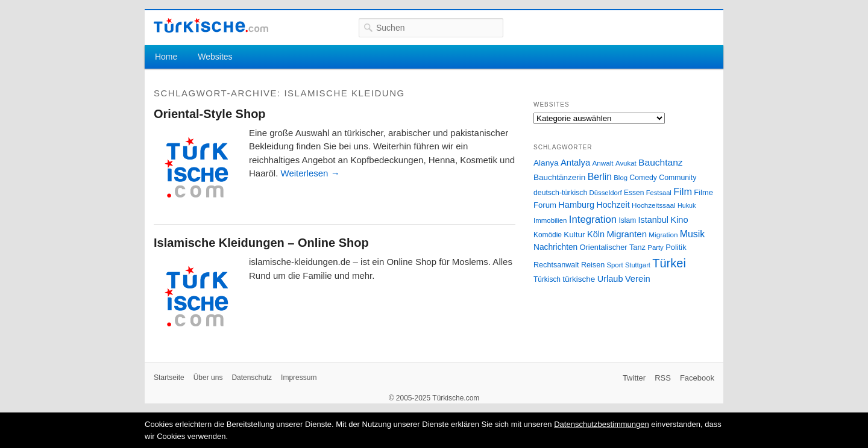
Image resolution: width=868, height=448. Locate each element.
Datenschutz (252, 378)
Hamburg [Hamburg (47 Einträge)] (576, 205)
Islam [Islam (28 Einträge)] (627, 220)
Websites (215, 57)
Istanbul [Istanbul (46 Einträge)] (653, 220)
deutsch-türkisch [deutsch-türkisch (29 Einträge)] (560, 193)
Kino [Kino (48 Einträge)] (679, 220)
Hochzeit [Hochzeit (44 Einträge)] (613, 205)
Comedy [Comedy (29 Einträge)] (643, 178)
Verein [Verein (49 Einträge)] (638, 279)
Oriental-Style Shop (210, 114)
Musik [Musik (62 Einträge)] (693, 234)
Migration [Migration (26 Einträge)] (663, 235)
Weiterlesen (310, 173)
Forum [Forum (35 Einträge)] (545, 205)
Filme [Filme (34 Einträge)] (703, 192)
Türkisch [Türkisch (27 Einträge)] (547, 279)
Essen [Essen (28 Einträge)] (634, 193)
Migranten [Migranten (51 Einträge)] (627, 234)
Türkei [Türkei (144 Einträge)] (669, 263)
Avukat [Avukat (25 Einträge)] (626, 163)
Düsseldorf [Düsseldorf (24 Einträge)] (606, 193)
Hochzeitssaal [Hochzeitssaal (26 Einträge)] (654, 205)
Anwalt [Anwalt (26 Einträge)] (603, 163)
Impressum (299, 378)
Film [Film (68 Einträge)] (683, 191)
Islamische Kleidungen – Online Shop (261, 243)
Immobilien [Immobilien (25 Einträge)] (550, 220)
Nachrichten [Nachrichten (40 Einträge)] (555, 247)
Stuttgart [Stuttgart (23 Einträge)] (638, 265)
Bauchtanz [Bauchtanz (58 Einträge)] (660, 162)
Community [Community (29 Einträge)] (678, 178)
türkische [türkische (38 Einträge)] (579, 279)
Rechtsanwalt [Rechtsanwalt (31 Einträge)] (556, 265)
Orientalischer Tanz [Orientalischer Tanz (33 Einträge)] (613, 247)
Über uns (208, 378)
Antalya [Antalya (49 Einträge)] (575, 163)
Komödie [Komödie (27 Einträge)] (548, 235)
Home (166, 57)
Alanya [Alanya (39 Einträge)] (546, 163)
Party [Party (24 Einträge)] (655, 247)
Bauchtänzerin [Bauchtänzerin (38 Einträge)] (559, 177)
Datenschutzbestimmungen (602, 424)
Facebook (697, 378)
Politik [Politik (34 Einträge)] (676, 247)
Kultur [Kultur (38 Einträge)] (574, 235)
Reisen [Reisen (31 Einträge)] (593, 265)
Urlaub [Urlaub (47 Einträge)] (610, 279)
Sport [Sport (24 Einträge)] (615, 265)
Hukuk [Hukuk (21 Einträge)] (687, 205)
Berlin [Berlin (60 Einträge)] (600, 177)
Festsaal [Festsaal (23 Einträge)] (659, 193)
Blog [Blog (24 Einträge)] (621, 178)
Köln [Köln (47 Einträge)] (596, 234)
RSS (663, 378)
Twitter (634, 378)
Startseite (169, 378)
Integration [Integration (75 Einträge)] (593, 219)
